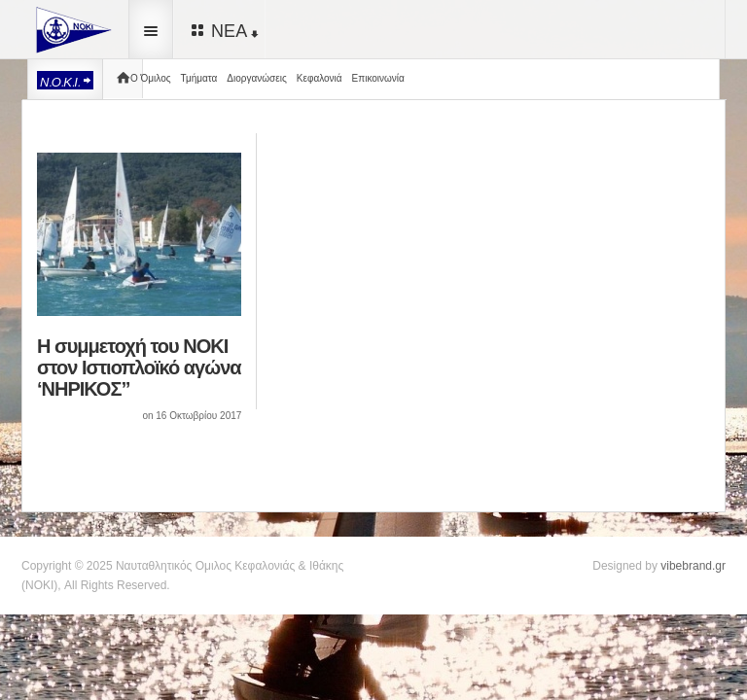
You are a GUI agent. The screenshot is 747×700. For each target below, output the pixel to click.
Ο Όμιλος (151, 78)
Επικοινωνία (378, 78)
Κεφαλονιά (320, 78)
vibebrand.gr (693, 566)
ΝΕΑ (223, 30)
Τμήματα (199, 78)
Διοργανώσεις (256, 78)
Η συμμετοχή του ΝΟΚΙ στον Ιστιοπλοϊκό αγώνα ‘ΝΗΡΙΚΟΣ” (139, 367)
